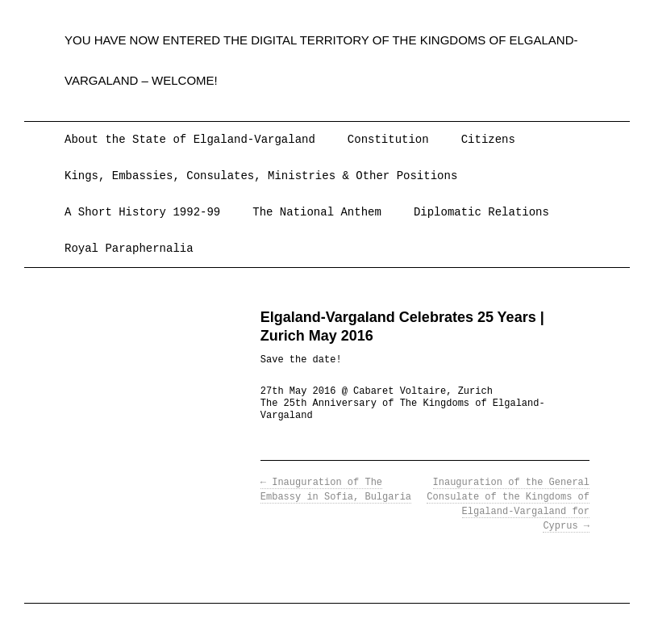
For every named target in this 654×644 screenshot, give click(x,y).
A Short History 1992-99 (142, 212)
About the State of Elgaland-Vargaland (190, 140)
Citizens (488, 140)
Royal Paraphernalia (129, 249)
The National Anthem (317, 212)
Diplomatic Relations (481, 212)
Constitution (388, 140)
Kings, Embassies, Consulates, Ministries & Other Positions (261, 176)
